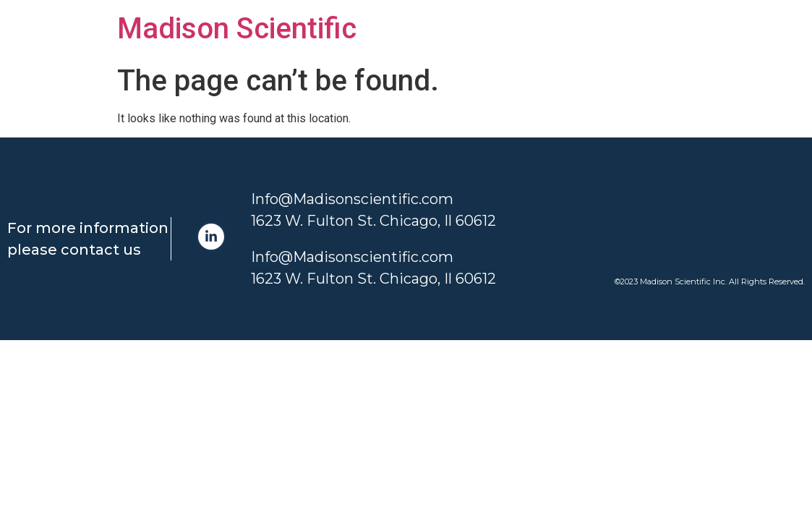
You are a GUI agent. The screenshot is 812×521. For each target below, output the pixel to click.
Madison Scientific (237, 29)
